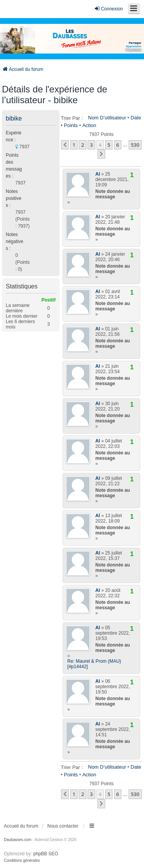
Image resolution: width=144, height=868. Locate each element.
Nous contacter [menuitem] (63, 826)
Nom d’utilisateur (107, 118)
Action (89, 125)
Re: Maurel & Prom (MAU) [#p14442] (94, 664)
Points (71, 125)
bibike (14, 118)
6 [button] (118, 145)
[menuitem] (22, 861)
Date (136, 118)
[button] (65, 145)
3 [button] (91, 145)
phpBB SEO (46, 854)
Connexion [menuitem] (108, 9)
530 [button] (135, 145)
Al (98, 174)
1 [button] (74, 145)
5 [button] (109, 145)
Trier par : (72, 118)
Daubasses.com (18, 840)
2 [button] (82, 145)
